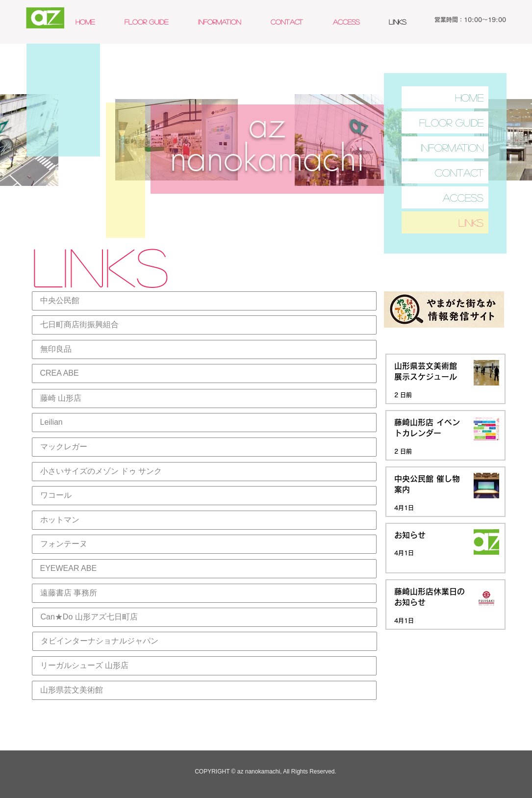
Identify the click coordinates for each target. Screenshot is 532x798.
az (267, 125)
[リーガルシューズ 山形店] (204, 666)
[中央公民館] (204, 301)
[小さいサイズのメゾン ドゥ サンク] (204, 472)
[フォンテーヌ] (204, 544)
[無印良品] (204, 349)
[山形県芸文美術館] (204, 690)
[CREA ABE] (204, 373)
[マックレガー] (204, 447)
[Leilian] (204, 423)
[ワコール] (204, 496)
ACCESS (463, 197)
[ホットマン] (204, 520)
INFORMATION (452, 147)
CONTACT (459, 172)
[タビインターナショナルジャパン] (205, 641)
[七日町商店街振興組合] (204, 325)
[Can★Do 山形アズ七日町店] (205, 617)
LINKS (471, 222)
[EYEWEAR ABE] (204, 569)
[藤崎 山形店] (204, 399)
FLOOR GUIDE (451, 122)
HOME (469, 97)
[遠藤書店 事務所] (204, 593)
